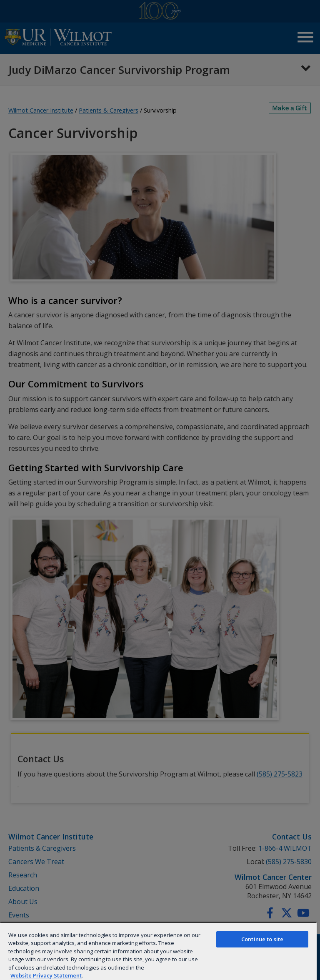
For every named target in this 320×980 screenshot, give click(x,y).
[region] (158, 951)
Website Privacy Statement (46, 975)
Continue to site (262, 939)
